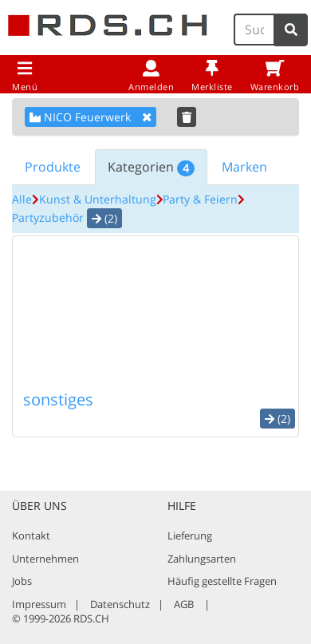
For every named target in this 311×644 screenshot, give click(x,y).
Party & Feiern (200, 199)
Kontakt (31, 535)
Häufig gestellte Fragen (222, 581)
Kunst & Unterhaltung (98, 199)
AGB (184, 604)
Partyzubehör (48, 217)
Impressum (39, 604)
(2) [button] (104, 218)
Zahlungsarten (202, 559)
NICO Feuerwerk (91, 117)
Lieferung (190, 535)
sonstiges (58, 399)
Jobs (22, 581)
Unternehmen (45, 559)
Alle (22, 199)
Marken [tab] (244, 167)
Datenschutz (120, 604)
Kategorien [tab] (151, 167)
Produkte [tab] (53, 167)
